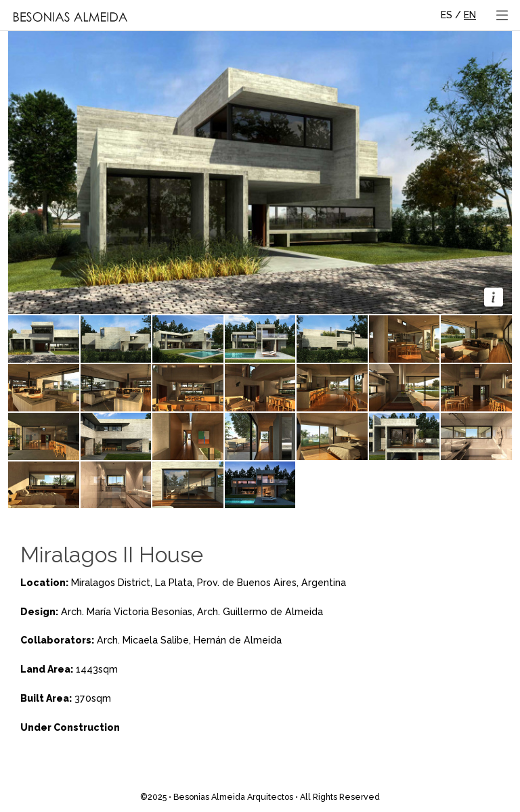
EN (470, 15)
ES (447, 15)
